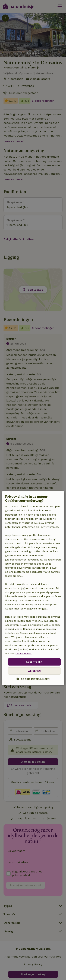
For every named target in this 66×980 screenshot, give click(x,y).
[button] (33, 679)
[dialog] (33, 588)
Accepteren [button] (34, 662)
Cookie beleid (23, 654)
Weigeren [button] (34, 671)
